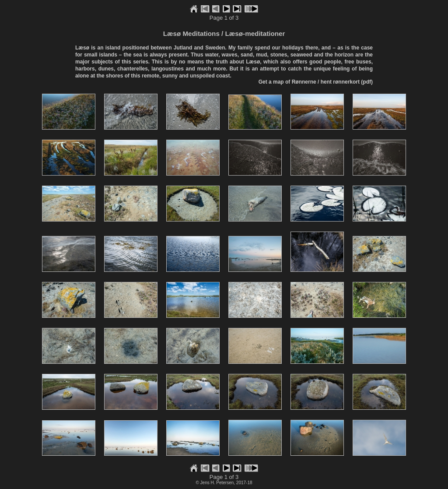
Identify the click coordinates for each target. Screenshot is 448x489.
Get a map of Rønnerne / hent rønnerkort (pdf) (316, 82)
